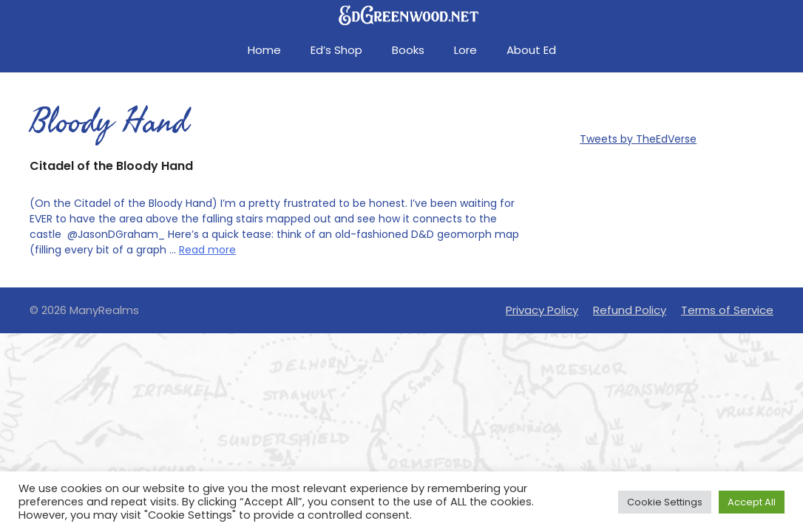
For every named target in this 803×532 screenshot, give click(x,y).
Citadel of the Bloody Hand (111, 166)
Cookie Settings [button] (665, 502)
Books (408, 50)
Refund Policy (630, 310)
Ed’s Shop (336, 50)
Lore (465, 50)
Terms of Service (727, 310)
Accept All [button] (752, 502)
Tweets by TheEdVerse (638, 139)
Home (264, 50)
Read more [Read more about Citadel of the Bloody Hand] (207, 250)
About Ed (531, 50)
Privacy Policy (542, 310)
